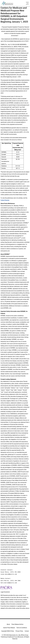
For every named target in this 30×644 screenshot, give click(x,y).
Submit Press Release (9, 628)
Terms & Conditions (22, 628)
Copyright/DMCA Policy (8, 631)
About (8, 624)
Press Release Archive (17, 624)
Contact (27, 631)
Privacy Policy (19, 631)
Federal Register (5, 200)
